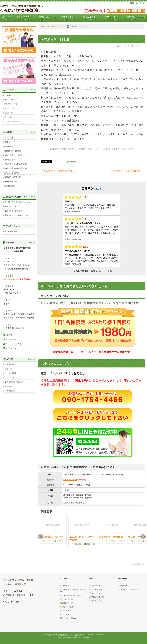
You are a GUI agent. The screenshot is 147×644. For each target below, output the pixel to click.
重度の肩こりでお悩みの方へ (16, 215)
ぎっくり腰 (9, 138)
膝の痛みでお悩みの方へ (14, 211)
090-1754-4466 (69, 480)
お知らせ (8, 369)
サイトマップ (11, 348)
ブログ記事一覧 (97, 597)
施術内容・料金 (49, 18)
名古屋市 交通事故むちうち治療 (73, 591)
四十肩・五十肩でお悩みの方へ (17, 202)
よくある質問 (10, 373)
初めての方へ (27, 18)
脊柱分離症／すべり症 (13, 155)
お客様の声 (93, 18)
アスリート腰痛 (11, 232)
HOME (45, 26)
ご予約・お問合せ (137, 18)
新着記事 (8, 386)
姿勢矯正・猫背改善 (13, 177)
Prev (41, 537)
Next (143, 537)
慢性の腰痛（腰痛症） (13, 151)
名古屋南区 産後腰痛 (111, 537)
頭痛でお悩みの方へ (13, 207)
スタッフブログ (11, 378)
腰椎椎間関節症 (11, 182)
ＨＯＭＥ (8, 95)
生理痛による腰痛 (12, 173)
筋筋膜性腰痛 (10, 186)
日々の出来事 (10, 391)
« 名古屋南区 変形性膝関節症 (58, 171)
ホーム (8, 18)
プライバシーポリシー (14, 344)
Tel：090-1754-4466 (126, 11)
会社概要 (9, 335)
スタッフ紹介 (71, 18)
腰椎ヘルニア (10, 142)
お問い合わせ (11, 340)
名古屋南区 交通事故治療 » (126, 171)
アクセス (115, 18)
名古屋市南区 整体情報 (14, 382)
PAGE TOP (138, 563)
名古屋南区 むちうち (52, 537)
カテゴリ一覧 (96, 601)
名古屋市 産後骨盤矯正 (71, 595)
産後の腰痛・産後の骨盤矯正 (16, 168)
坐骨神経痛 (9, 147)
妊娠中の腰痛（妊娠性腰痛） (16, 164)
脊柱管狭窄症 (10, 160)
